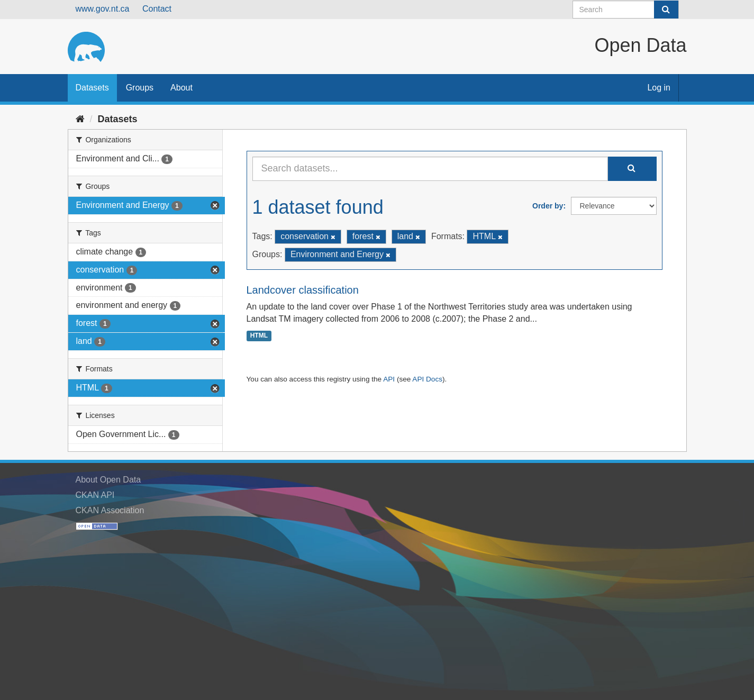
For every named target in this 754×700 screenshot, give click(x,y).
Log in (659, 88)
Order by (548, 206)
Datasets (92, 88)
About (181, 88)
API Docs (427, 379)
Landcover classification (303, 290)
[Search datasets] (626, 10)
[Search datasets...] (430, 169)
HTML (259, 335)
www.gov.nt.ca (103, 9)
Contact (157, 9)
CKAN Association (110, 510)
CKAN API (95, 495)
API (389, 379)
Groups (140, 88)
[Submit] (666, 10)
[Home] (80, 119)
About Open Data (108, 480)
